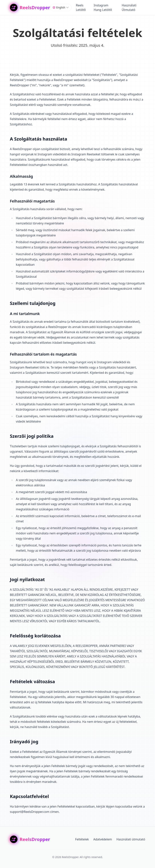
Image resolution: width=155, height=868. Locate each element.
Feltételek (82, 839)
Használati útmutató (131, 839)
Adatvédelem (103, 839)
